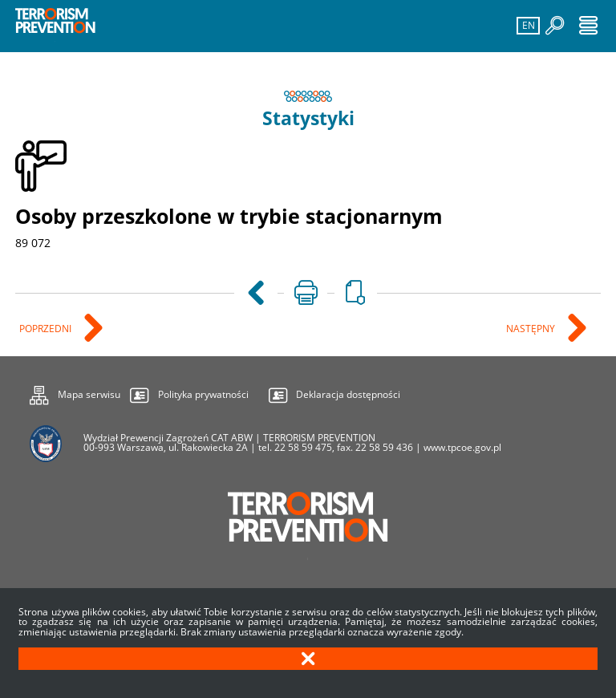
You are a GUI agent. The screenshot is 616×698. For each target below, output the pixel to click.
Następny (532, 329)
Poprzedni (47, 329)
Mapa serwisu (75, 392)
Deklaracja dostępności (348, 394)
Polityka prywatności (203, 394)
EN (527, 24)
